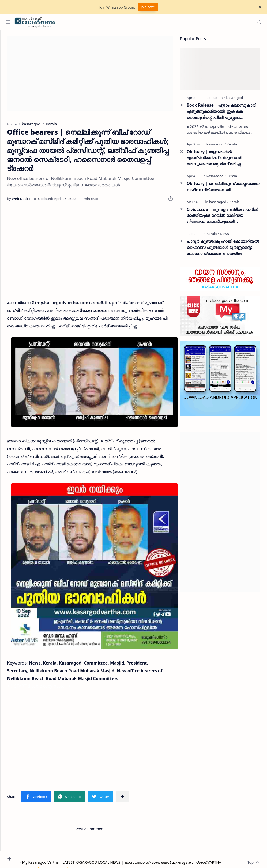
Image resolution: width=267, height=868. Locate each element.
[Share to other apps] (142, 784)
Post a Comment (100, 817)
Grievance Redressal (71, 857)
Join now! (148, 7)
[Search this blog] (111, 22)
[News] (224, 236)
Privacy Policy (38, 857)
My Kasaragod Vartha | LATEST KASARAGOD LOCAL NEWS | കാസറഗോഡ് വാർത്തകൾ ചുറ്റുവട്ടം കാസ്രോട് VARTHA (142, 850)
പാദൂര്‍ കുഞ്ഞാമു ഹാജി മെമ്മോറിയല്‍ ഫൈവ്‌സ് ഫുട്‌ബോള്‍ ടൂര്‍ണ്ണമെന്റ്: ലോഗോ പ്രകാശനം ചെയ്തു (223, 250)
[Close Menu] (259, 7)
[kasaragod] (234, 100)
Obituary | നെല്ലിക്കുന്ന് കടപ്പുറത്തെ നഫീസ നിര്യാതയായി (223, 189)
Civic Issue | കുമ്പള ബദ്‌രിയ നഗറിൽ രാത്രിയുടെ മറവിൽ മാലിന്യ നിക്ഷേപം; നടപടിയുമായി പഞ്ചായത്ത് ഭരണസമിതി (222, 218)
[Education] (216, 100)
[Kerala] (232, 146)
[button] (258, 22)
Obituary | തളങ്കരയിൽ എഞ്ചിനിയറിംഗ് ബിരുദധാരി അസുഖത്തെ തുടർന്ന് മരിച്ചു (214, 160)
